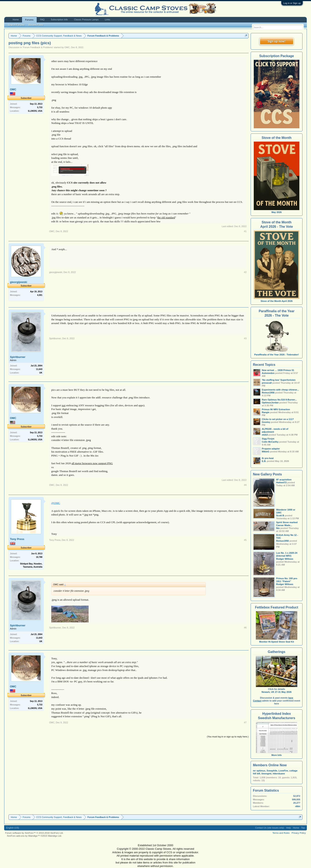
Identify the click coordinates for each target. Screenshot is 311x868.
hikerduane (279, 774)
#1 (245, 231)
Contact (257, 701)
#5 (245, 540)
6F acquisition (284, 480)
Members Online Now (270, 765)
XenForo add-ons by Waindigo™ (23, 836)
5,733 (40, 107)
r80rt (298, 806)
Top (303, 828)
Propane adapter (271, 449)
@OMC (56, 503)
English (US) (13, 828)
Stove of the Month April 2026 (277, 301)
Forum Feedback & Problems (38, 47)
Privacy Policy (299, 833)
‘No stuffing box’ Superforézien (279, 380)
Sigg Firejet (268, 439)
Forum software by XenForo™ (34, 833)
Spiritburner (18, 357)
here (291, 698)
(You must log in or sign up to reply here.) (228, 737)
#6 (245, 628)
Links (107, 20)
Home (16, 20)
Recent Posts (36, 25)
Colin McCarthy (270, 442)
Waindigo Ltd (55, 836)
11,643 (39, 369)
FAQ (42, 20)
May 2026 (277, 212)
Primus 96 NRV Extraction (276, 409)
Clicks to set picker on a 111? (278, 419)
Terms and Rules (281, 833)
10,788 (39, 557)
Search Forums (16, 25)
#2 (245, 272)
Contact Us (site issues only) (270, 828)
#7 (245, 722)
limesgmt (266, 774)
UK (41, 373)
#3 (245, 338)
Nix (278, 528)
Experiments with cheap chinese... (280, 390)
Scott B (280, 515)
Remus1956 (282, 541)
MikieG (266, 452)
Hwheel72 (281, 482)
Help (288, 828)
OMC (67, 47)
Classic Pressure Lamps (86, 20)
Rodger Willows (285, 559)
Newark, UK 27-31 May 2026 (277, 692)
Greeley (266, 422)
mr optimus (259, 771)
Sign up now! (277, 41)
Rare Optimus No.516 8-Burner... (279, 400)
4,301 (40, 295)
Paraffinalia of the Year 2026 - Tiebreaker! (277, 355)
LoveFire (283, 771)
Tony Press (17, 539)
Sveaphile (272, 771)
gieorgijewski (18, 282)
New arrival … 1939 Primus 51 (278, 370)
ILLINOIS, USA (35, 111)
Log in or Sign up (292, 3)
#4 (245, 485)
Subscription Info (59, 20)
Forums (29, 20)
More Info (277, 754)
